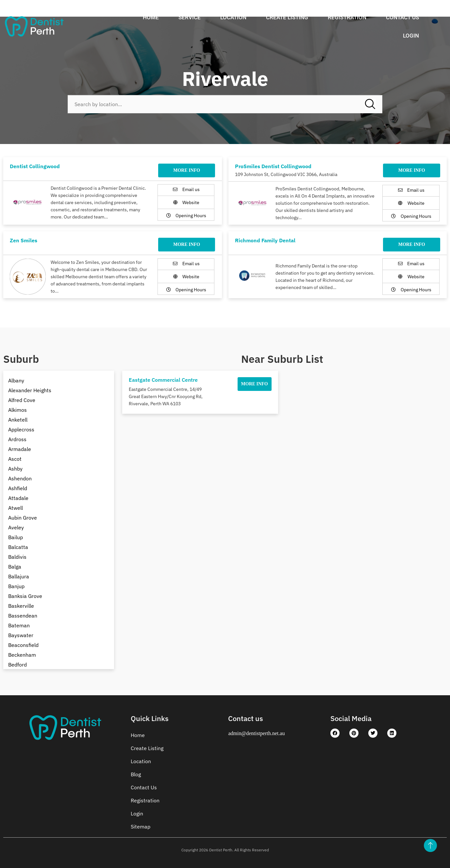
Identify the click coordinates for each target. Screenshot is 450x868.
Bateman (19, 625)
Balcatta (18, 547)
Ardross (17, 439)
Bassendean (23, 616)
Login (411, 36)
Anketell (18, 420)
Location (233, 17)
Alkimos (17, 410)
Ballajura (19, 576)
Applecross (21, 429)
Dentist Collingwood (35, 166)
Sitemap (141, 827)
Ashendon (20, 478)
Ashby (15, 469)
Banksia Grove (25, 596)
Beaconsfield (23, 645)
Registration (347, 17)
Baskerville (21, 606)
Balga (15, 567)
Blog (136, 774)
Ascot (15, 459)
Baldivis (17, 557)
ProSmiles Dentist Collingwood (273, 166)
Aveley (16, 527)
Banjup (16, 586)
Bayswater (21, 635)
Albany (16, 380)
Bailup (16, 537)
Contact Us (402, 17)
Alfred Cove (22, 400)
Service (190, 17)
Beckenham (22, 655)
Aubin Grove (23, 518)
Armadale (20, 449)
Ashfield (18, 488)
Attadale (18, 498)
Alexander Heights (30, 390)
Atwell (16, 508)
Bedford (17, 665)
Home (151, 17)
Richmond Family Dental (265, 240)
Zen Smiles (24, 240)
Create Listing (287, 17)
